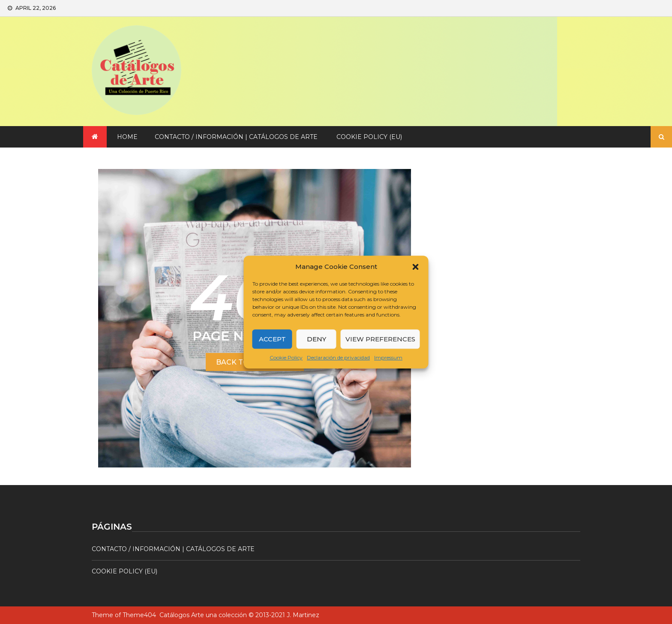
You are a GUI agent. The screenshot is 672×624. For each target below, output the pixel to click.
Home (127, 137)
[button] (416, 267)
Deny (316, 339)
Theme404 (139, 615)
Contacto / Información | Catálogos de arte (236, 137)
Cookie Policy (286, 357)
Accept (272, 339)
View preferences (380, 339)
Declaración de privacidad (338, 357)
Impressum (388, 357)
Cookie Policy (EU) (369, 137)
